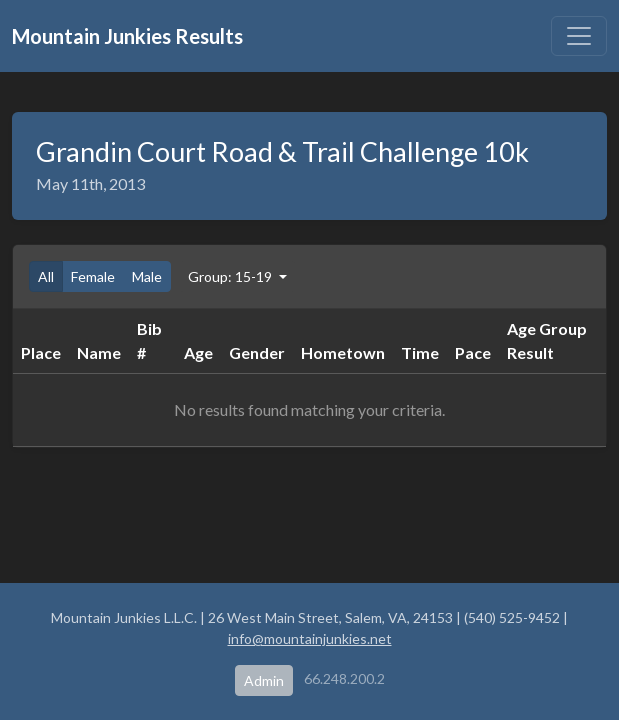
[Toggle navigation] (579, 36)
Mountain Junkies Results (127, 36)
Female (93, 276)
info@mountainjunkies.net (310, 638)
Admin (264, 680)
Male (147, 276)
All (46, 276)
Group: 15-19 (231, 276)
